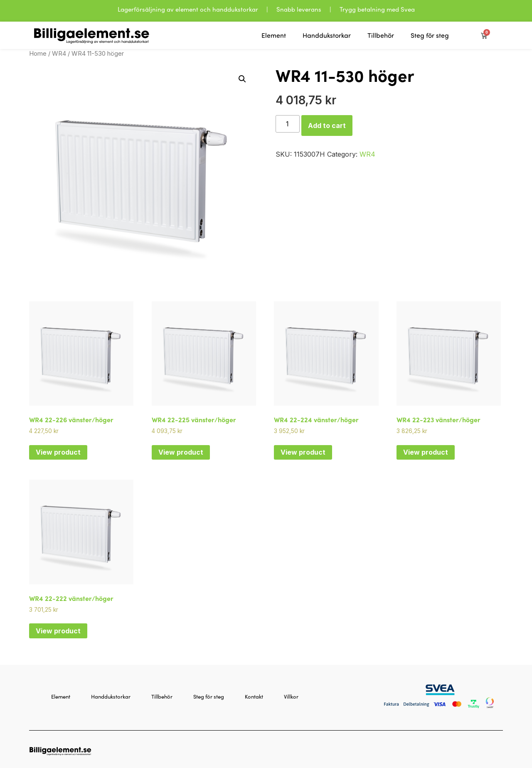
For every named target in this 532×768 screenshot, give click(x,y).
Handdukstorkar (327, 35)
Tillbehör (381, 35)
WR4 (59, 54)
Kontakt (254, 697)
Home (38, 54)
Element (274, 35)
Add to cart (327, 126)
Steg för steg (430, 35)
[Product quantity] (288, 124)
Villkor (291, 697)
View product (58, 452)
